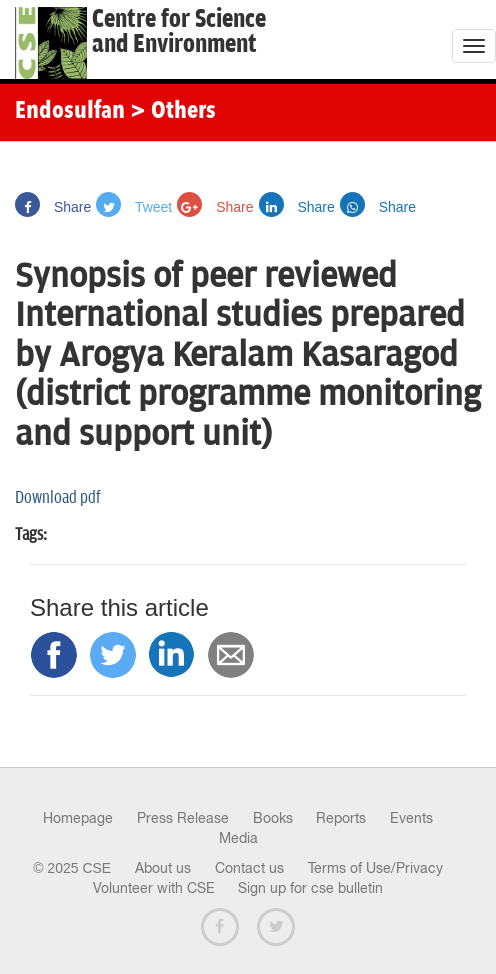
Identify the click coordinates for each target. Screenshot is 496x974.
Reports (341, 818)
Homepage (78, 818)
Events (411, 818)
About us (163, 868)
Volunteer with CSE (154, 888)
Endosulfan (70, 112)
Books (273, 818)
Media (238, 838)
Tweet (134, 207)
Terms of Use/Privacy (375, 868)
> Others (173, 112)
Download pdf (58, 498)
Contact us (249, 868)
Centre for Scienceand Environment (179, 32)
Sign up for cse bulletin (310, 888)
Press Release (183, 818)
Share (53, 207)
